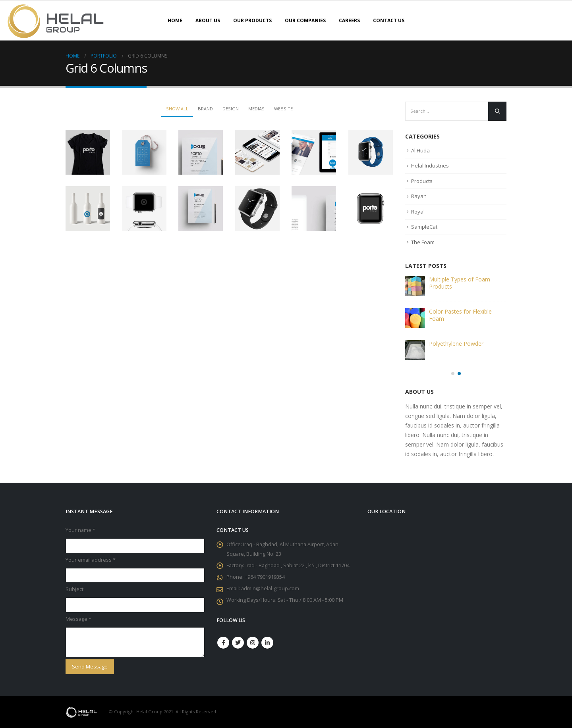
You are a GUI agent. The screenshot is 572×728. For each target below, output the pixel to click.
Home (175, 20)
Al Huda (420, 150)
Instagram (253, 643)
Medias (256, 109)
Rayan (419, 196)
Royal (418, 212)
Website (283, 109)
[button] (453, 374)
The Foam (423, 242)
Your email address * (91, 560)
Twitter (238, 643)
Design (231, 109)
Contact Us (389, 20)
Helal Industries (430, 166)
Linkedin (267, 643)
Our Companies (305, 20)
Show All (177, 109)
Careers (349, 20)
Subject (74, 589)
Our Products (252, 20)
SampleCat (424, 227)
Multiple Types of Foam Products (460, 283)
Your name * (80, 530)
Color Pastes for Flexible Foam (460, 315)
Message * (78, 619)
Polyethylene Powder (456, 344)
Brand (205, 109)
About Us (208, 20)
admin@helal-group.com (270, 588)
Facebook (223, 643)
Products (422, 181)
